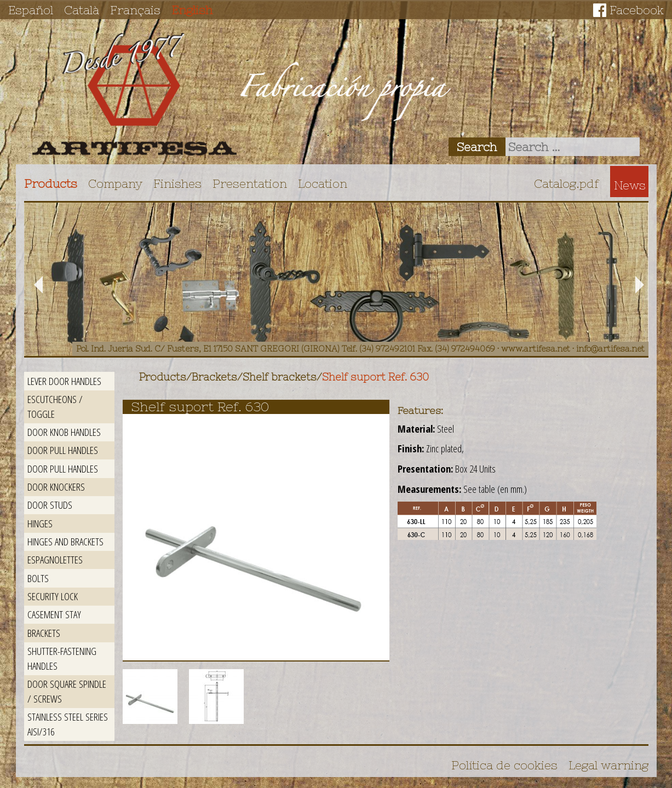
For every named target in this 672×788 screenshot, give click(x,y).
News (630, 185)
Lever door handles (64, 381)
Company (115, 183)
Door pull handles (63, 450)
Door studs (50, 505)
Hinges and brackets (65, 541)
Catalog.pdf (567, 183)
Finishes (177, 183)
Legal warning (608, 765)
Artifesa (135, 94)
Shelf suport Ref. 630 (375, 377)
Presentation (250, 183)
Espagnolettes (55, 559)
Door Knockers (56, 487)
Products (51, 183)
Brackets (44, 633)
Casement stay (54, 614)
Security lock (53, 596)
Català (82, 10)
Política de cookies (504, 765)
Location (323, 183)
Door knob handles (64, 432)
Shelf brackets (280, 377)
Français (135, 10)
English (192, 10)
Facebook (637, 10)
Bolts (38, 578)
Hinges (40, 523)
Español (31, 10)
